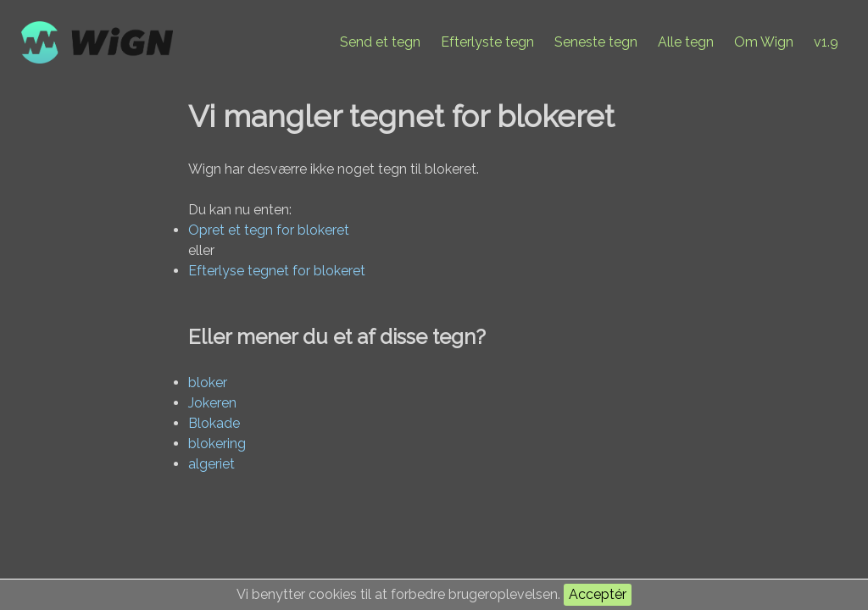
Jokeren (212, 403)
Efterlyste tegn (487, 42)
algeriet (211, 464)
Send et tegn (380, 42)
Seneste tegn (596, 42)
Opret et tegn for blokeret (269, 230)
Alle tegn (686, 42)
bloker (208, 383)
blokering (217, 444)
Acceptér (598, 594)
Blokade (214, 423)
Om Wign (764, 42)
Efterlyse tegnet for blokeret (277, 271)
